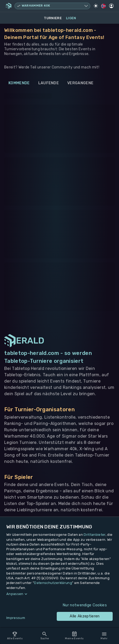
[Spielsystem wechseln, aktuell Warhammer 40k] (52, 6)
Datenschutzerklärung (53, 583)
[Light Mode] (96, 6)
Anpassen (15, 594)
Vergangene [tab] (80, 83)
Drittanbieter (94, 535)
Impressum (16, 618)
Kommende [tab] (19, 83)
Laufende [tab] (49, 83)
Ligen (71, 18)
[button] (59, 594)
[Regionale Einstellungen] (104, 6)
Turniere (53, 18)
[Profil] (111, 6)
